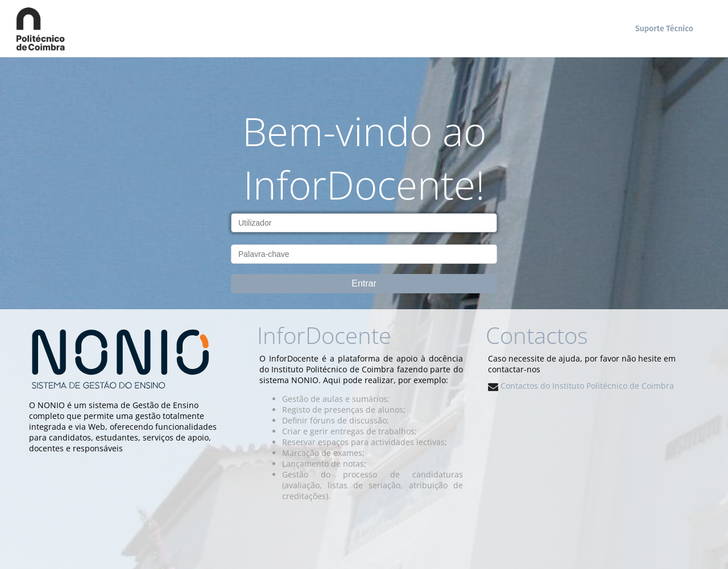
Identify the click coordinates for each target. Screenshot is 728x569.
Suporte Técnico (664, 29)
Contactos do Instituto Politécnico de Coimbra (581, 386)
